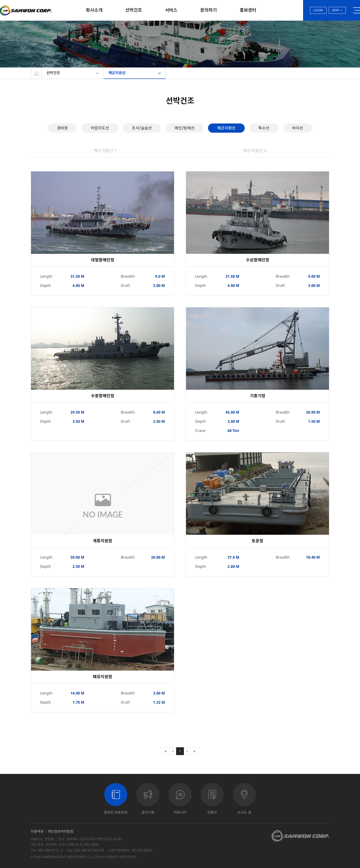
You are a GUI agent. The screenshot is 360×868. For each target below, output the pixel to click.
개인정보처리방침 (61, 831)
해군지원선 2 (255, 151)
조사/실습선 (142, 128)
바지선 (298, 128)
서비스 (171, 10)
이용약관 (37, 831)
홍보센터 (248, 10)
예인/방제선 (184, 128)
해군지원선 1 (105, 151)
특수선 (264, 128)
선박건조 (134, 10)
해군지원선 (117, 73)
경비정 (62, 128)
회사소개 (94, 10)
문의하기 (208, 10)
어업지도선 (100, 128)
